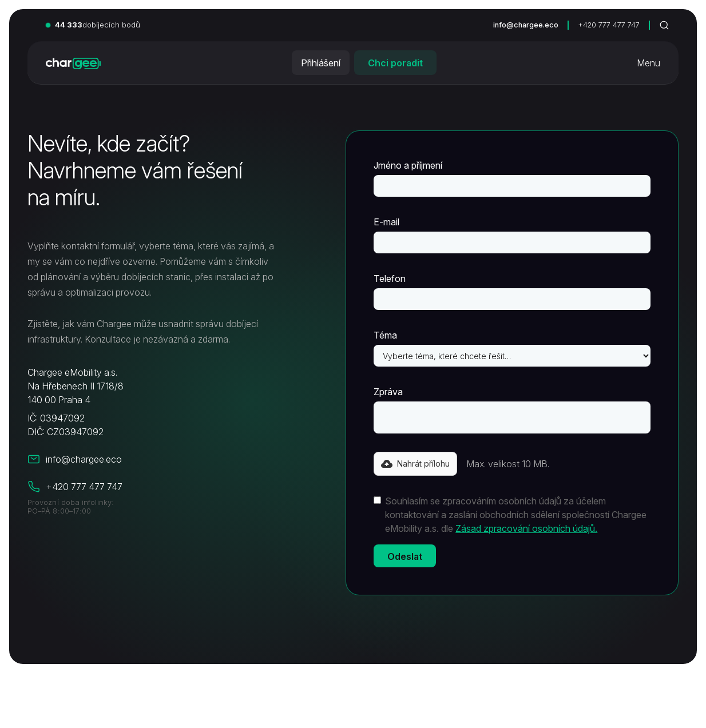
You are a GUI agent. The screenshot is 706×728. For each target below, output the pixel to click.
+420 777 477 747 (609, 25)
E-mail (386, 222)
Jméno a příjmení (408, 165)
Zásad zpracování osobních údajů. (526, 528)
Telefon (390, 279)
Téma (385, 335)
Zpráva (388, 392)
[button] (415, 464)
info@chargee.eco (526, 25)
